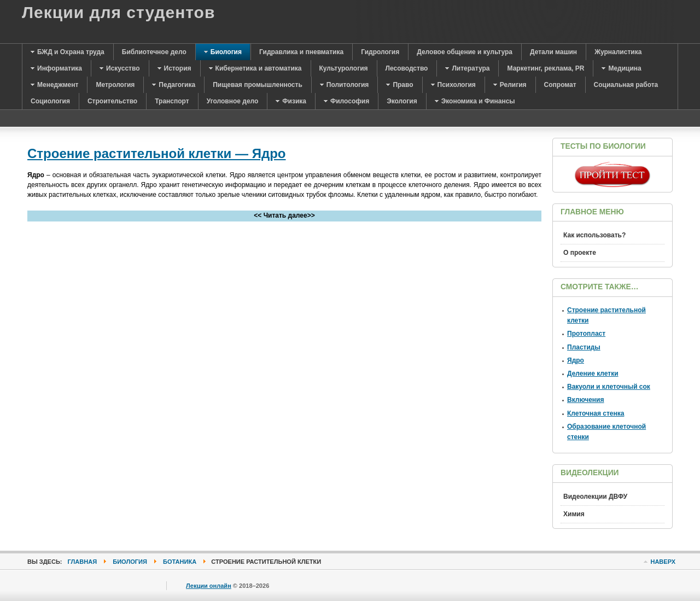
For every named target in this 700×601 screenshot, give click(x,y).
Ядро (576, 360)
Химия (574, 514)
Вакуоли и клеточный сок (609, 387)
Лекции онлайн (209, 586)
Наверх (663, 562)
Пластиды (584, 347)
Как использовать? (594, 235)
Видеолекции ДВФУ (595, 497)
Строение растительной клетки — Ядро (157, 153)
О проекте (580, 253)
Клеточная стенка (596, 413)
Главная (83, 562)
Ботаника (180, 562)
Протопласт (586, 334)
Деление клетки (593, 374)
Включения (586, 400)
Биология (130, 562)
